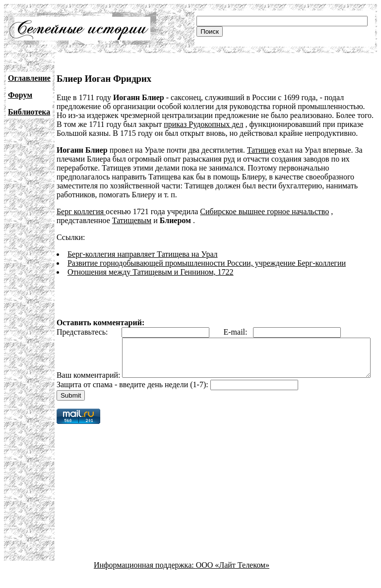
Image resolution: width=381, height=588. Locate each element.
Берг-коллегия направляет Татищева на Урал (143, 254)
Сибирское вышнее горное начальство (264, 211)
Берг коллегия (81, 211)
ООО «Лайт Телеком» (233, 579)
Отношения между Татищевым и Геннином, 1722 (151, 272)
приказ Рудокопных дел (203, 124)
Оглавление (29, 78)
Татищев (262, 150)
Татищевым (132, 220)
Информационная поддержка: (145, 579)
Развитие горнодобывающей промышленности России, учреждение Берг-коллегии (207, 263)
